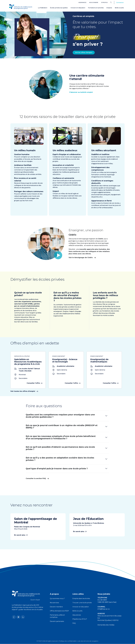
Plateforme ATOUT (80, 619)
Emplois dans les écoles (81, 599)
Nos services (54, 603)
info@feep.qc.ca (103, 609)
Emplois (109, 8)
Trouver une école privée (82, 603)
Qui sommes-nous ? (57, 599)
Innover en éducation (78, 8)
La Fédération (43, 8)
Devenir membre (56, 607)
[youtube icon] (19, 617)
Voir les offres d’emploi (84, 52)
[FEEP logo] (26, 595)
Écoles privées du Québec (59, 8)
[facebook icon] (14, 617)
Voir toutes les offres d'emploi (24, 391)
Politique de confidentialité (68, 641)
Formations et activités (96, 8)
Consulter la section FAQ (37, 478)
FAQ (74, 623)
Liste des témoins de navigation (88, 641)
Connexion (120, 3)
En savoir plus (21, 535)
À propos (104, 2)
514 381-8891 (102, 600)
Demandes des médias (106, 625)
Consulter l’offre (34, 383)
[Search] (112, 2)
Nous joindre (94, 2)
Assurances (82, 2)
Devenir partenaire (57, 621)
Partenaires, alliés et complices (57, 616)
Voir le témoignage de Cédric (91, 258)
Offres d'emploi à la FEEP (59, 611)
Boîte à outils (119, 8)
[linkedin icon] (23, 617)
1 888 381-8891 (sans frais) (107, 602)
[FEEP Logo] (21, 7)
